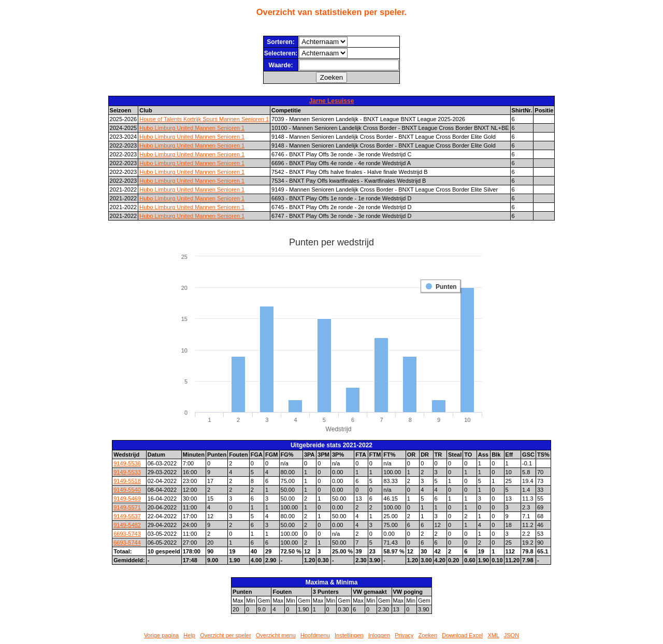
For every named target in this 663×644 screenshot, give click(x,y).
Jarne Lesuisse (332, 101)
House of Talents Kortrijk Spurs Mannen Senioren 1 (204, 119)
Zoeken (428, 635)
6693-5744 (127, 543)
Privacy (404, 635)
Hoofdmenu (315, 635)
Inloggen (379, 635)
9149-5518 (127, 481)
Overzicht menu (276, 635)
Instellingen (349, 635)
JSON (511, 635)
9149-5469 (127, 499)
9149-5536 (127, 463)
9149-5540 (127, 490)
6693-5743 (127, 534)
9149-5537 (127, 516)
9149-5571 (127, 507)
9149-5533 (127, 472)
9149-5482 (127, 525)
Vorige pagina (161, 635)
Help (189, 635)
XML (493, 635)
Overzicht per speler (225, 635)
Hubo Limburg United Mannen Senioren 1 (192, 128)
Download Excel (462, 635)
